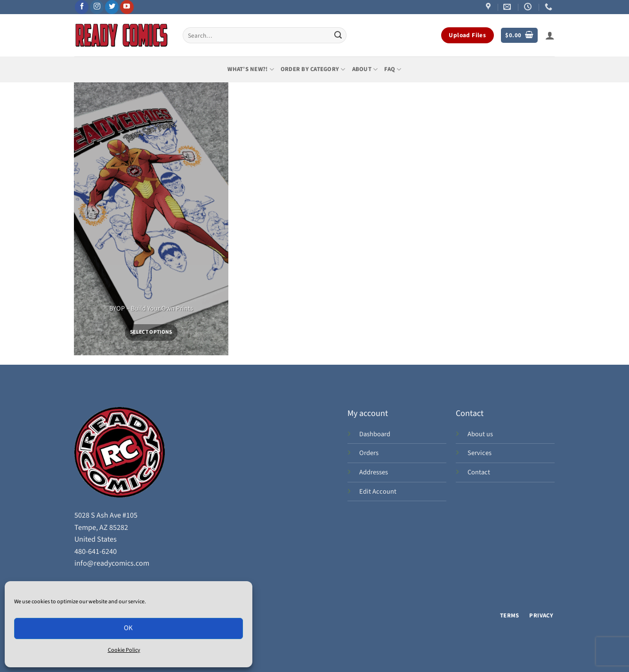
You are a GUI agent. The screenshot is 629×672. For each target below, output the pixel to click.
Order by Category (313, 69)
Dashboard (375, 434)
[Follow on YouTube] (127, 7)
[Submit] (338, 35)
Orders (369, 453)
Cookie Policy (124, 650)
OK (129, 628)
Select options (151, 332)
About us (480, 434)
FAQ (393, 69)
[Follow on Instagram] (97, 7)
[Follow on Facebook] (82, 7)
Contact (479, 472)
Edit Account (378, 492)
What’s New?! (251, 69)
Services (480, 453)
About (365, 69)
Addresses (374, 472)
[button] (519, 36)
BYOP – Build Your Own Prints (151, 309)
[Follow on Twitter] (112, 7)
